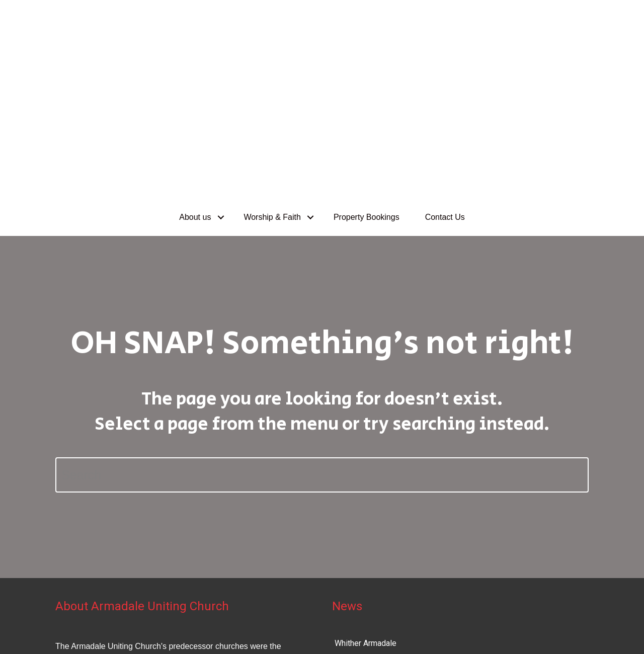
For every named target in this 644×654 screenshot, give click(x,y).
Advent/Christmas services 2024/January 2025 (418, 548)
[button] (221, 44)
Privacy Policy (72, 633)
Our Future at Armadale (375, 522)
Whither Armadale (366, 470)
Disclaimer (120, 633)
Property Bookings (367, 44)
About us (195, 44)
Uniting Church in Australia (550, 618)
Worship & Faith (272, 44)
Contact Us (445, 44)
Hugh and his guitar (368, 496)
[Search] (322, 302)
